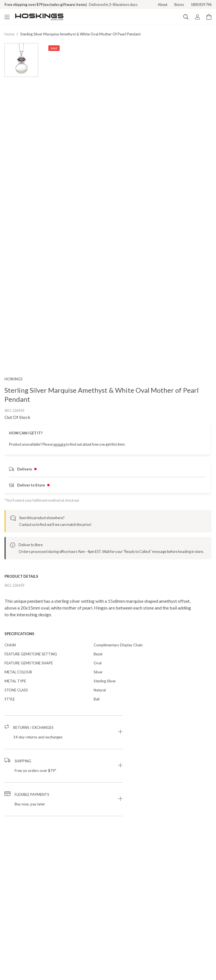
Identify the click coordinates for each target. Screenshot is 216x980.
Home (9, 34)
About (163, 5)
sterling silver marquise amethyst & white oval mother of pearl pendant (80, 34)
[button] (64, 740)
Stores (179, 5)
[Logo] (39, 17)
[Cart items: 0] (209, 17)
